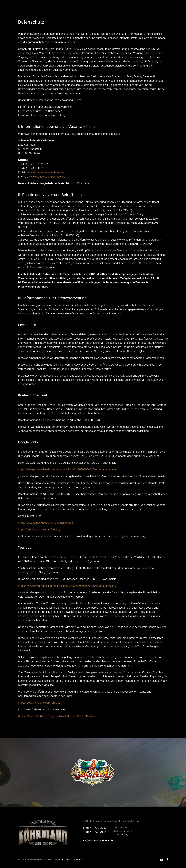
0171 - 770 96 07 (96, 828)
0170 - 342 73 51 (96, 832)
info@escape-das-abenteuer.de (45, 172)
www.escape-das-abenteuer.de (47, 177)
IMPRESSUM (63, 860)
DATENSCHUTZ (77, 860)
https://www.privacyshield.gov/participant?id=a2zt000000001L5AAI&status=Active (67, 470)
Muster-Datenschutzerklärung (36, 716)
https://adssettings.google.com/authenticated (45, 523)
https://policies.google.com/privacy (39, 530)
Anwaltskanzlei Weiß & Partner (77, 716)
